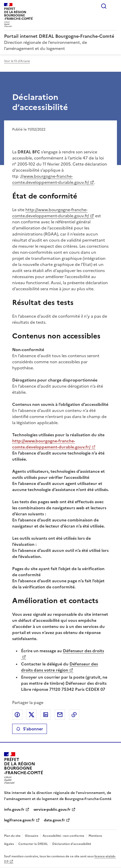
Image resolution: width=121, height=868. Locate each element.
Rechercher (104, 6)
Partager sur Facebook (17, 715)
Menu (114, 6)
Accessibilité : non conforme (63, 836)
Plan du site (12, 836)
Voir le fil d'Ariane (17, 61)
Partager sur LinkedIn (46, 715)
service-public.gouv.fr (52, 810)
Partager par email (60, 715)
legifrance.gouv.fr (19, 820)
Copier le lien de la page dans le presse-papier (74, 715)
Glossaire (32, 836)
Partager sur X (31, 715)
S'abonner (30, 729)
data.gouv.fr (54, 820)
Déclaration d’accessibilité (72, 844)
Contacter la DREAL (33, 844)
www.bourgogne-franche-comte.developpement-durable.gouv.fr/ (51, 179)
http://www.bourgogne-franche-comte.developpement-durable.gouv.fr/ (51, 213)
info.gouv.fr (14, 810)
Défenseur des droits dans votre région (59, 667)
